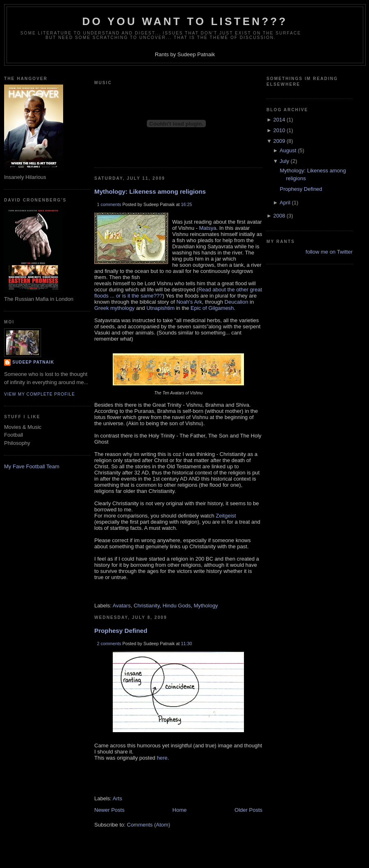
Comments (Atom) (149, 825)
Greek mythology (114, 308)
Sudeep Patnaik (33, 362)
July (284, 161)
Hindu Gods (177, 606)
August (288, 150)
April (285, 203)
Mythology (206, 606)
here (162, 758)
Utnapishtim (161, 308)
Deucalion (237, 302)
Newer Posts (109, 810)
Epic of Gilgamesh (212, 308)
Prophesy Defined (121, 631)
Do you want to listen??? (185, 21)
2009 (279, 141)
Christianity (147, 606)
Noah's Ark (189, 302)
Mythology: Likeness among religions (150, 191)
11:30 (186, 644)
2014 (279, 120)
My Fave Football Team (32, 466)
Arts (117, 798)
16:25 (186, 204)
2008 (279, 216)
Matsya (208, 228)
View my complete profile (40, 394)
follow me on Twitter (329, 252)
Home (180, 810)
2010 (279, 130)
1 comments (109, 204)
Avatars (122, 606)
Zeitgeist (225, 516)
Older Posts (248, 810)
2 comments (109, 644)
